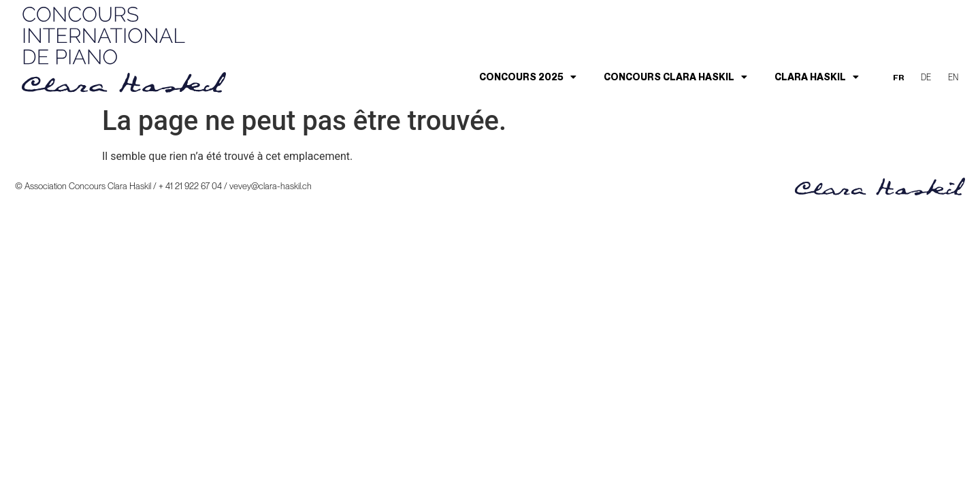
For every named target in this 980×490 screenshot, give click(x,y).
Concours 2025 (528, 77)
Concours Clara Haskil (675, 77)
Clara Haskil (817, 77)
